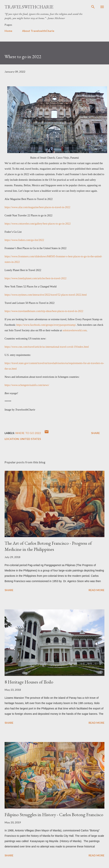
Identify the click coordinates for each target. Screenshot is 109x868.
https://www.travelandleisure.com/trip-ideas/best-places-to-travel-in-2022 (44, 311)
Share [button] (95, 433)
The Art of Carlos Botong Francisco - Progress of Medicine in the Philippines (48, 546)
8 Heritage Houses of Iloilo (29, 682)
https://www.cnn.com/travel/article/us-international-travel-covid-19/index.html (47, 347)
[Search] (93, 7)
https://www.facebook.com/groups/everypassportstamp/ (46, 325)
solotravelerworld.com (75, 330)
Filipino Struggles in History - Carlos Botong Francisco (54, 815)
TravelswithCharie (29, 7)
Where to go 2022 (28, 433)
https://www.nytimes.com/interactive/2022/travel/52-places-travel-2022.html (46, 295)
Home (8, 31)
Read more (96, 590)
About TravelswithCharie (38, 31)
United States (30, 439)
